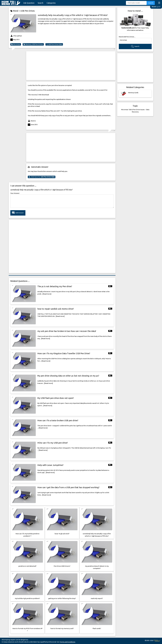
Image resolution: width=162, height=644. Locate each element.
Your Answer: (15, 193)
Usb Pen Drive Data (54, 44)
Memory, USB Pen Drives (33, 44)
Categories (51, 3)
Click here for (42, 177)
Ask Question (29, 3)
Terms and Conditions (67, 642)
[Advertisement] (71, 66)
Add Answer (18, 213)
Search (40, 3)
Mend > (15, 11)
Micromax (16, 44)
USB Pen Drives (28, 11)
